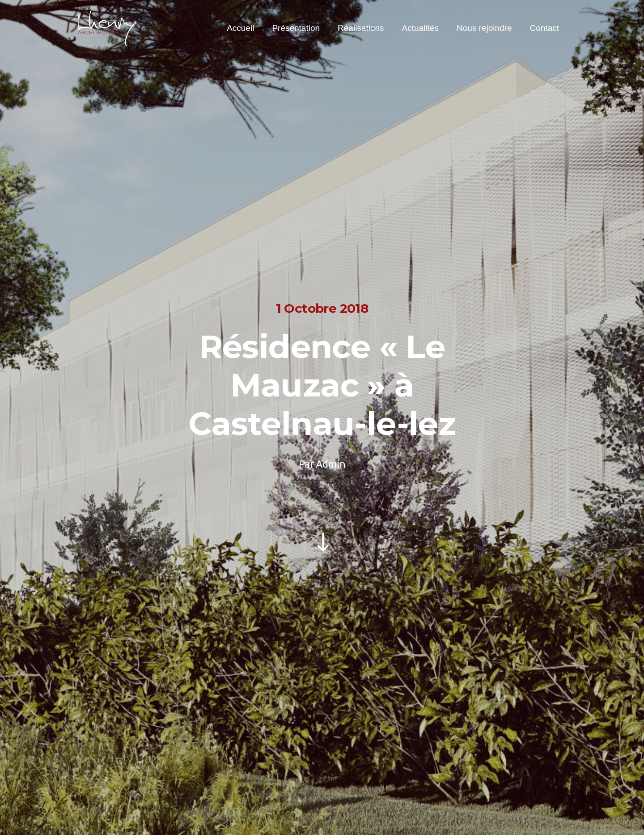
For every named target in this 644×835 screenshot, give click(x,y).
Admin (330, 464)
